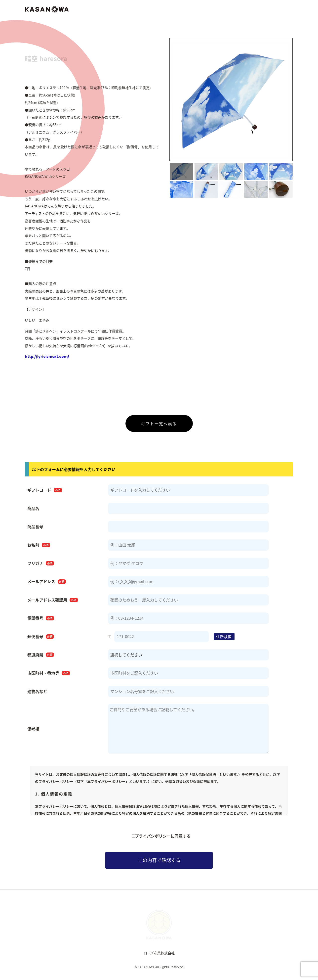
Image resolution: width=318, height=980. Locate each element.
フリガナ (41, 565)
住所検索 (224, 639)
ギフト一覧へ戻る (159, 426)
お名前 (39, 547)
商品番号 (35, 529)
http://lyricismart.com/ (47, 359)
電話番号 (41, 620)
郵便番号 (41, 639)
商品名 (33, 511)
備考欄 (33, 731)
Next (297, 103)
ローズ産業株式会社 (159, 955)
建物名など (37, 694)
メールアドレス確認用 (53, 602)
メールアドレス (47, 584)
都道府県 (41, 657)
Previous (165, 103)
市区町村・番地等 (49, 675)
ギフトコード (45, 492)
